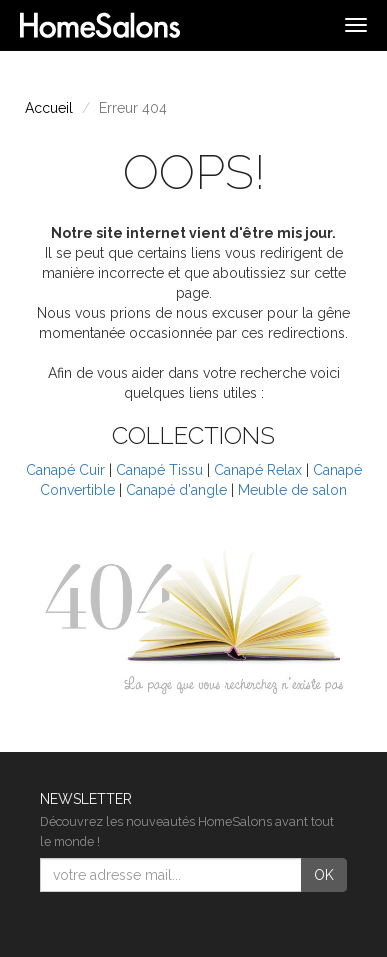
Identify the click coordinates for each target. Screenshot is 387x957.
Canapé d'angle (176, 490)
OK (324, 875)
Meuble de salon (292, 490)
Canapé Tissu (159, 470)
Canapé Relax (258, 470)
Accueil (49, 108)
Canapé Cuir (65, 470)
